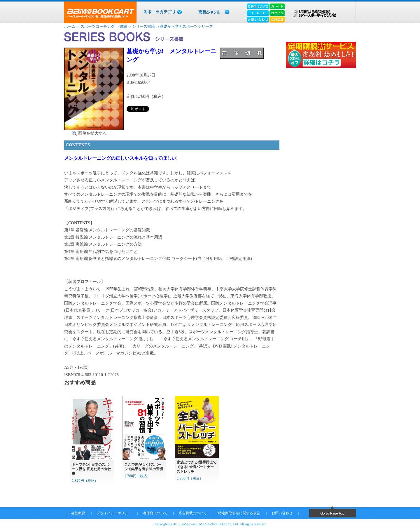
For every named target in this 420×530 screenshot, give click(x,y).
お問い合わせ (282, 513)
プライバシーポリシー (114, 513)
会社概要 (78, 513)
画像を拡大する (92, 133)
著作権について (155, 513)
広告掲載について (193, 513)
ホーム (70, 26)
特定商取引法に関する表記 (239, 513)
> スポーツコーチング (96, 26)
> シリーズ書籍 (141, 26)
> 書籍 (121, 26)
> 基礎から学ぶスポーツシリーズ (185, 26)
